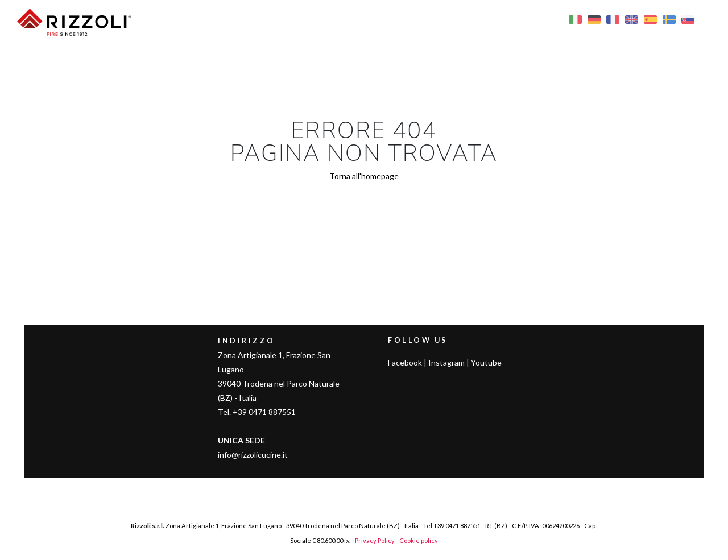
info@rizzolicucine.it (253, 455)
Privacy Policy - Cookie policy (396, 540)
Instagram (446, 362)
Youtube (486, 362)
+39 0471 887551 (457, 526)
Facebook (405, 362)
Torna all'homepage (364, 176)
